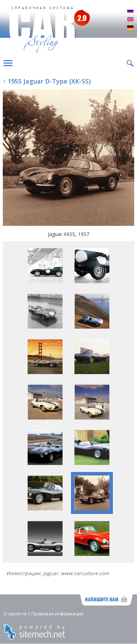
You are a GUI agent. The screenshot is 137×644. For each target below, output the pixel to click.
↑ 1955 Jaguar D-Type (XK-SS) (47, 81)
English (130, 20)
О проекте (15, 614)
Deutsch (130, 28)
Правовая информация (57, 614)
